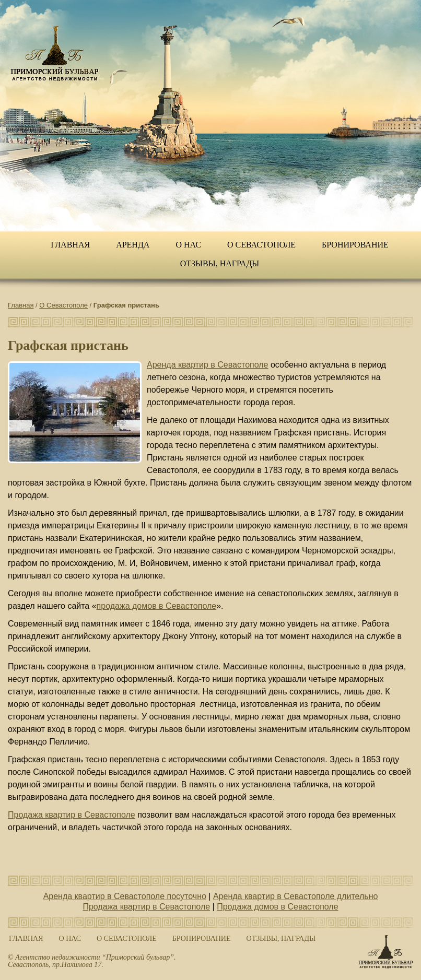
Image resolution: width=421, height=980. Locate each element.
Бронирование (355, 245)
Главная (70, 245)
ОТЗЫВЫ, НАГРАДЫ (220, 263)
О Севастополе (261, 245)
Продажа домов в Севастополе (277, 907)
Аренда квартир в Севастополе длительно (295, 896)
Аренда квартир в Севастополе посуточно (125, 896)
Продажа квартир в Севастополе (72, 815)
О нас (188, 245)
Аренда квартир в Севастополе (207, 365)
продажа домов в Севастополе (157, 606)
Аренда (133, 245)
